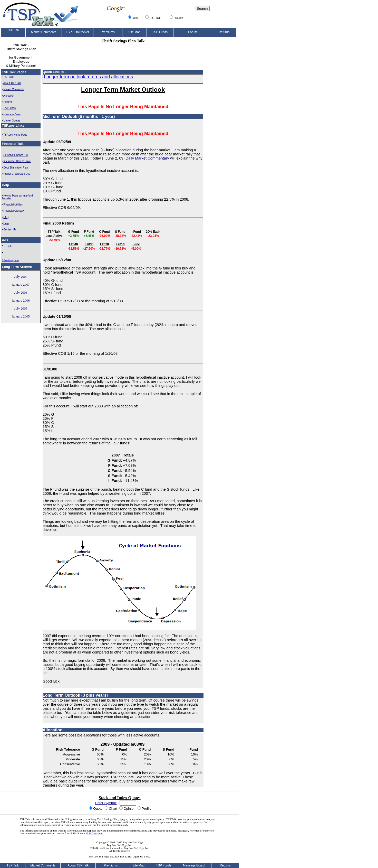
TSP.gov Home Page (15, 135)
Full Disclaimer (95, 833)
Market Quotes (12, 121)
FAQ (6, 217)
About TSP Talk (12, 83)
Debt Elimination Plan (16, 168)
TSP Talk (8, 77)
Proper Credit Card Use (17, 174)
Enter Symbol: (106, 803)
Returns (8, 102)
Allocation (9, 96)
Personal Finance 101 (16, 155)
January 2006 (21, 300)
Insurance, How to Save (17, 161)
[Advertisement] (123, 54)
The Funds (9, 108)
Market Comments (14, 89)
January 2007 (21, 284)
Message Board (12, 114)
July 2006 (21, 292)
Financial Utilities (13, 205)
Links (9, 246)
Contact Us (10, 230)
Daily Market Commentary (147, 158)
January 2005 (21, 316)
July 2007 (21, 277)
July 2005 (21, 308)
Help (6, 223)
